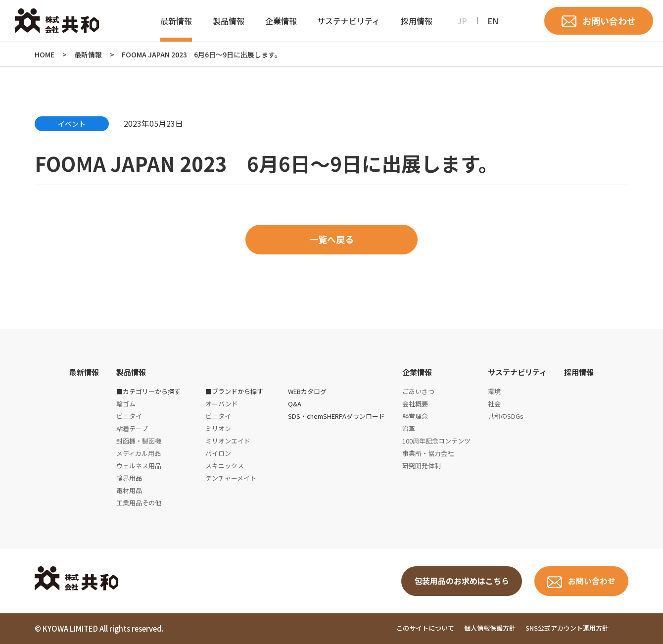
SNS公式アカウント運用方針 (567, 628)
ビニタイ (129, 416)
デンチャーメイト (231, 478)
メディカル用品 (139, 453)
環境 (494, 391)
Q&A (295, 404)
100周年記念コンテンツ (436, 441)
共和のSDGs (506, 416)
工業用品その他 (139, 503)
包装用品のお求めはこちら (462, 581)
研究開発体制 (422, 466)
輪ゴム (126, 404)
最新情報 (176, 21)
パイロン (218, 453)
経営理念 (415, 416)
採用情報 (417, 21)
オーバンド (222, 404)
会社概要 (415, 404)
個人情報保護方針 (490, 628)
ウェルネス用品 (139, 466)
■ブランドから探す (234, 391)
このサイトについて (425, 628)
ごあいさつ (418, 391)
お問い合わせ (609, 21)
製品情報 (229, 21)
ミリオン (218, 428)
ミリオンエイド (228, 441)
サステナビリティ (349, 21)
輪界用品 (129, 478)
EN (493, 21)
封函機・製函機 (139, 441)
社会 (494, 404)
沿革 (409, 428)
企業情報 (281, 21)
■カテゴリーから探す (148, 391)
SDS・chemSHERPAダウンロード (336, 416)
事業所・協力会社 (428, 453)
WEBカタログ (307, 391)
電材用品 (129, 490)
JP (462, 21)
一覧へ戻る (331, 240)
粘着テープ (132, 428)
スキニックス (225, 466)
